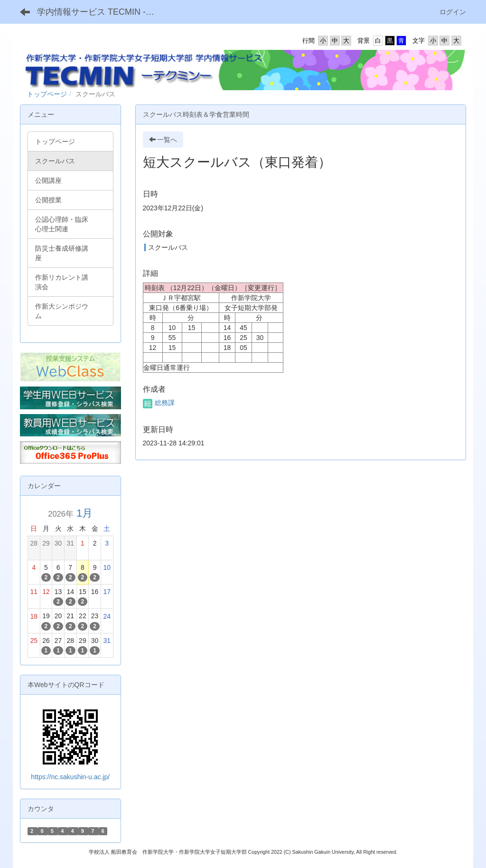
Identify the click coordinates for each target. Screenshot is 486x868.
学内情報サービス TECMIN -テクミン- (100, 12)
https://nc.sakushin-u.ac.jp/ (70, 777)
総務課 (159, 403)
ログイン (453, 12)
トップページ (47, 94)
